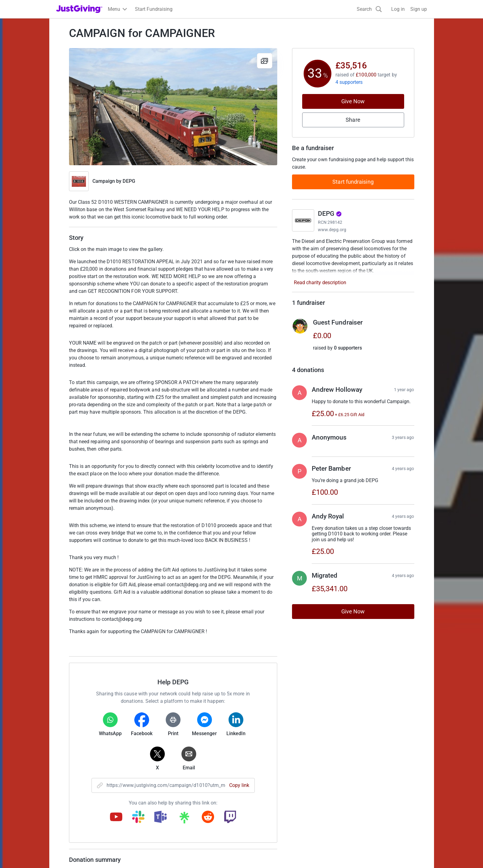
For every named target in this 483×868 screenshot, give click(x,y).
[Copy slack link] (138, 817)
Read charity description (320, 283)
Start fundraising (353, 182)
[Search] (369, 9)
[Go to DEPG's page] (303, 220)
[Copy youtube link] (116, 817)
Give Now (353, 101)
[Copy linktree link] (184, 819)
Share (353, 120)
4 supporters (349, 82)
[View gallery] (265, 61)
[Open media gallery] (173, 107)
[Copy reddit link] (208, 817)
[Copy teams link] (160, 817)
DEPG (129, 181)
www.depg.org (332, 230)
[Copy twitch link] (230, 817)
